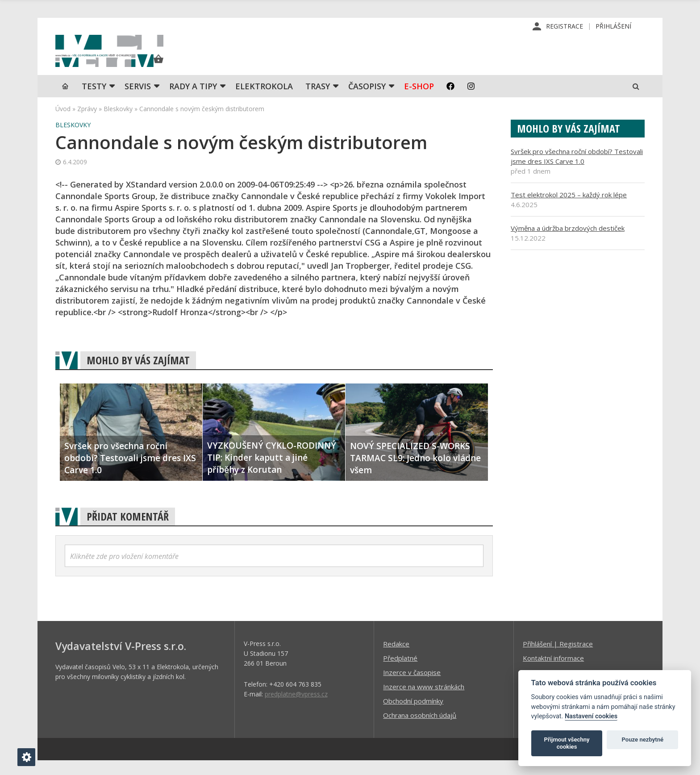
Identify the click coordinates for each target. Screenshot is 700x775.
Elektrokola (264, 100)
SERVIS (138, 100)
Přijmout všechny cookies (567, 743)
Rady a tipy (193, 100)
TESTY (94, 100)
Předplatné (400, 672)
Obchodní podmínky (413, 715)
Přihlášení (613, 27)
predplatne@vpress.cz (296, 708)
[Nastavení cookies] (26, 757)
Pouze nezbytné (643, 740)
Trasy (318, 100)
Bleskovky (118, 123)
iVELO (131, 58)
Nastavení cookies (591, 716)
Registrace (565, 27)
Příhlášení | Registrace (558, 658)
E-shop (419, 100)
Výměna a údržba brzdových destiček (568, 242)
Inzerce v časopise (412, 687)
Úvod (63, 123)
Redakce (396, 658)
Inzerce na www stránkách (424, 701)
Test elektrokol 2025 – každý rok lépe (569, 209)
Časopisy (367, 100)
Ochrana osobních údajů (420, 729)
